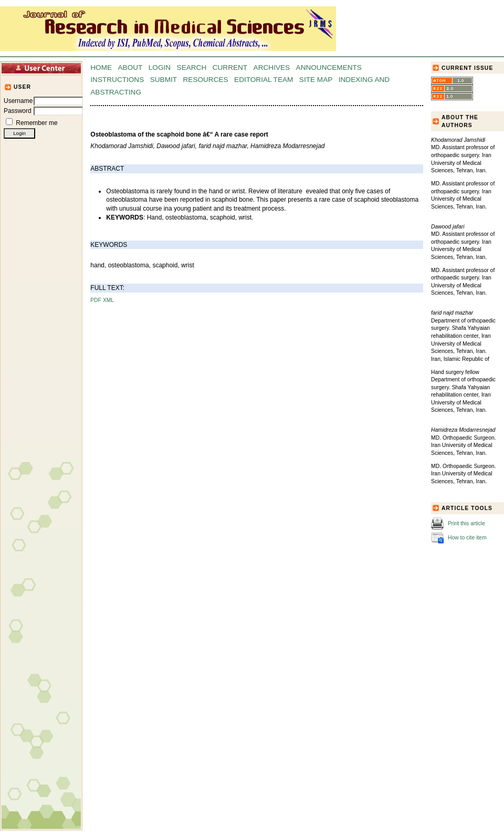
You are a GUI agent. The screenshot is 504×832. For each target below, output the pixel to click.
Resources (206, 80)
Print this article (466, 523)
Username (18, 101)
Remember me (36, 123)
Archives (272, 67)
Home (101, 67)
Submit (164, 80)
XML (108, 300)
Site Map (316, 80)
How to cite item (467, 537)
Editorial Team (264, 80)
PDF (96, 300)
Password (18, 111)
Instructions (117, 80)
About (130, 67)
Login (160, 67)
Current (230, 67)
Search (192, 67)
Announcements (329, 67)
